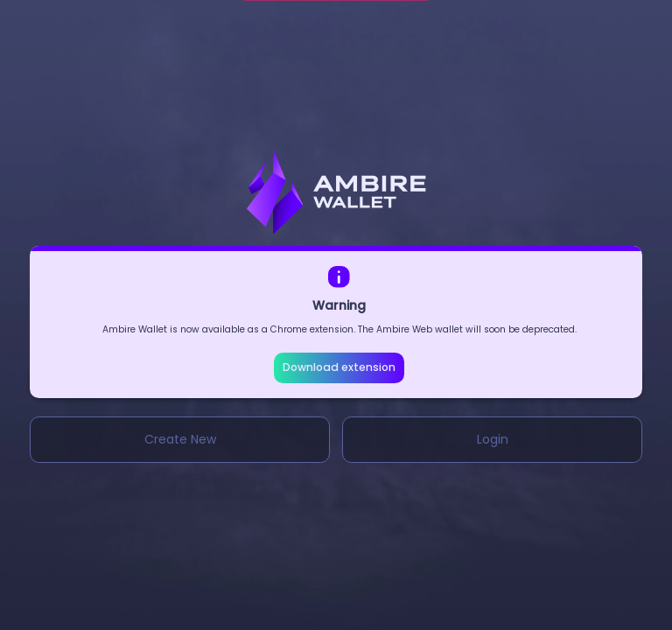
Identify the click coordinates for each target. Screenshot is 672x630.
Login (493, 439)
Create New (180, 439)
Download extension (339, 367)
